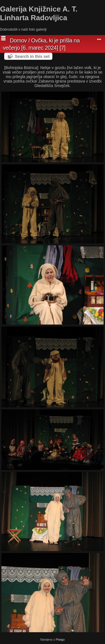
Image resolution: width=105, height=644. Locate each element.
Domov (18, 40)
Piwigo (60, 640)
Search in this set (32, 56)
